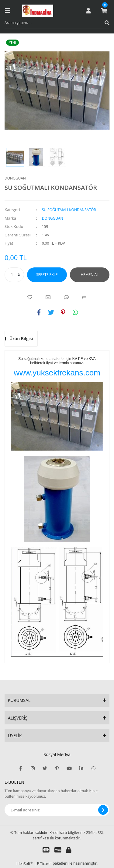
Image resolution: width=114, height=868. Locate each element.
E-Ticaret (45, 864)
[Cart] (104, 11)
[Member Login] (88, 11)
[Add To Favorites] (30, 297)
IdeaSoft (25, 864)
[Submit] (103, 810)
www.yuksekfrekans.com (57, 373)
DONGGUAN (15, 178)
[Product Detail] (14, 43)
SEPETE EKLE (47, 275)
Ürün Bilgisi (21, 338)
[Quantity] (14, 275)
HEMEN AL (90, 275)
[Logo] (38, 11)
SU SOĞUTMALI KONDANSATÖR (69, 210)
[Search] (57, 23)
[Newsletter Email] (57, 810)
